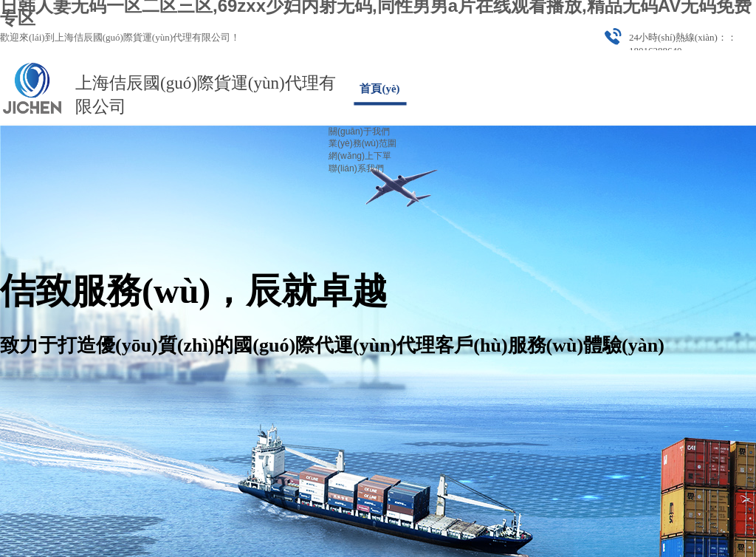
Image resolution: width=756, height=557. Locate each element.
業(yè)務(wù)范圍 (362, 143)
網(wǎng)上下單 (360, 156)
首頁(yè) (379, 89)
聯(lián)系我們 (356, 168)
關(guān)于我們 (359, 131)
